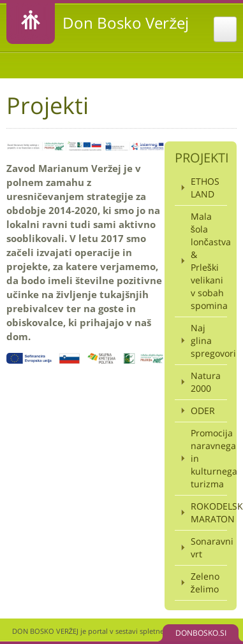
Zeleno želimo (205, 583)
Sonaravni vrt (209, 547)
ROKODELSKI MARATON (209, 512)
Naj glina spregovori (209, 340)
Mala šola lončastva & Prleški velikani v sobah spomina (209, 261)
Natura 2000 (206, 382)
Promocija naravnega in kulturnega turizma (209, 458)
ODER (203, 411)
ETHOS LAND (205, 188)
